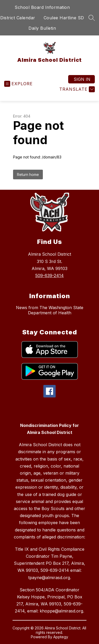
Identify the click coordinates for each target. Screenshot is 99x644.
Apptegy (61, 637)
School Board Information (42, 7)
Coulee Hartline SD (64, 18)
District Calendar (18, 18)
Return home (28, 174)
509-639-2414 (50, 275)
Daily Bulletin (42, 28)
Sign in (82, 79)
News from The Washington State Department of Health (50, 310)
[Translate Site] (76, 89)
